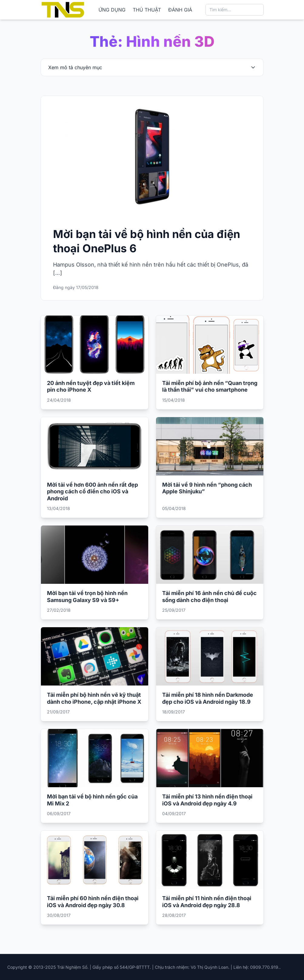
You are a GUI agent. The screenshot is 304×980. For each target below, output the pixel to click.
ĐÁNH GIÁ (180, 10)
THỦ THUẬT (147, 10)
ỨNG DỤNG (112, 10)
